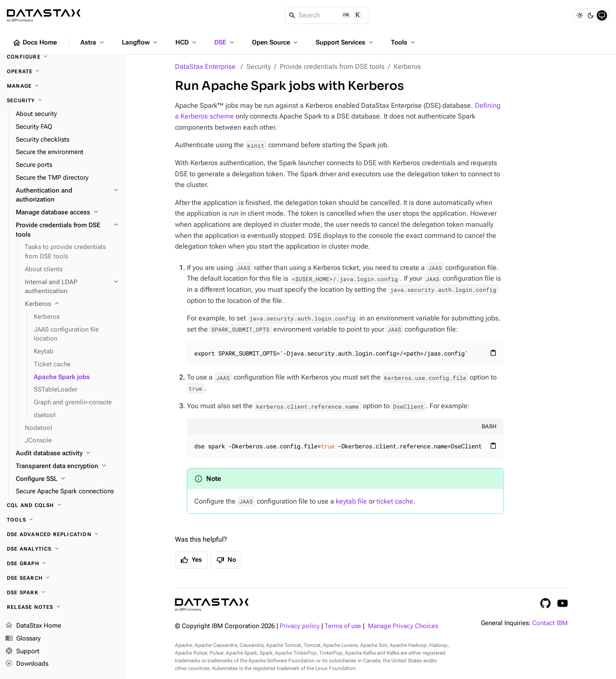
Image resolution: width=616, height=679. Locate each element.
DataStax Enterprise (205, 67)
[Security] (63, 101)
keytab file (351, 501)
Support (22, 652)
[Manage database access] (68, 213)
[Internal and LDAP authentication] (72, 287)
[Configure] (63, 57)
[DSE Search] (63, 578)
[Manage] (63, 86)
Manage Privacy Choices (403, 626)
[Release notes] (63, 607)
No (226, 560)
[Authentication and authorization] (68, 196)
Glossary (23, 639)
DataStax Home (33, 626)
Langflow (141, 42)
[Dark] (591, 15)
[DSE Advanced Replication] (63, 534)
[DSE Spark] (63, 593)
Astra (93, 42)
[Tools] (63, 520)
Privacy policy (300, 626)
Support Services (345, 42)
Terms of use (343, 626)
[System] (602, 15)
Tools (404, 42)
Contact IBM (550, 623)
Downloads (27, 664)
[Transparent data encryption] (68, 466)
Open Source (276, 42)
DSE (225, 42)
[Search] (327, 15)
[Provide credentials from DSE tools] (68, 230)
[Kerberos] (72, 304)
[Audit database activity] (68, 454)
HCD (187, 42)
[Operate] (63, 71)
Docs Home (35, 43)
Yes (191, 560)
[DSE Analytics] (63, 549)
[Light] (580, 15)
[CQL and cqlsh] (63, 505)
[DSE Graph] (63, 563)
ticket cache (395, 501)
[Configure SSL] (68, 479)
